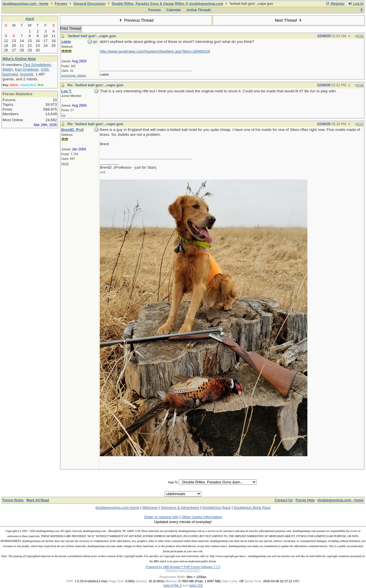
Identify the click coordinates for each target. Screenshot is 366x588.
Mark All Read (38, 500)
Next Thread (289, 20)
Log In (356, 4)
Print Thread (70, 28)
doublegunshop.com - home (26, 4)
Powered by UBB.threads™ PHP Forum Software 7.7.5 (183, 567)
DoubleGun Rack (217, 508)
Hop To (173, 482)
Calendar (174, 10)
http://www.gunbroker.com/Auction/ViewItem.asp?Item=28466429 (155, 51)
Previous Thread (136, 20)
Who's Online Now (19, 59)
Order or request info (161, 517)
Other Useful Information (202, 517)
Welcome (150, 508)
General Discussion (89, 4)
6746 (360, 85)
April (30, 19)
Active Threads (199, 10)
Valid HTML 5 (172, 585)
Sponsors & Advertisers (180, 508)
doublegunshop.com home (117, 508)
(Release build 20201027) (183, 570)
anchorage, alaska (74, 75)
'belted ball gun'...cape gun (92, 36)
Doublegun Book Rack (252, 508)
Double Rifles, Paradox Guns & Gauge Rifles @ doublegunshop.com (168, 4)
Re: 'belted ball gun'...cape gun (95, 85)
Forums (61, 4)
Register (335, 4)
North (65, 164)
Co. (64, 115)
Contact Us (284, 500)
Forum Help (305, 500)
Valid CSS (196, 585)
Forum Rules (13, 500)
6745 (360, 36)
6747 (360, 124)
